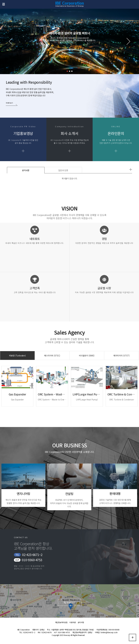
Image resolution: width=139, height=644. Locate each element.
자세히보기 (10, 103)
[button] (67, 71)
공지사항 (26, 170)
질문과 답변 (63, 170)
